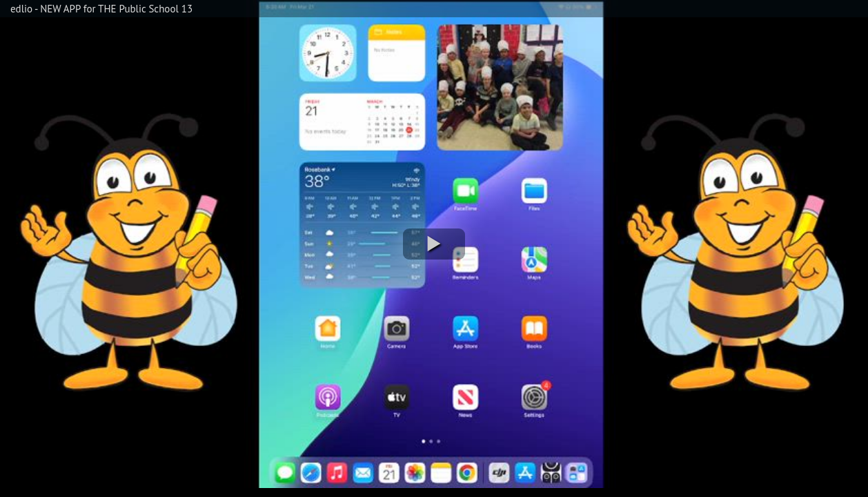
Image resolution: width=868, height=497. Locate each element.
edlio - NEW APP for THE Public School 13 (101, 9)
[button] (434, 244)
